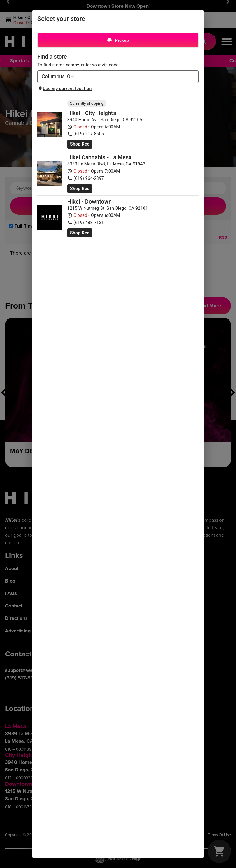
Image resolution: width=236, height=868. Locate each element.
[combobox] (113, 77)
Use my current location (65, 89)
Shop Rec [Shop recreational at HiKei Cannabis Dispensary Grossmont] (80, 189)
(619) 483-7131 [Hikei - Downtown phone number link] (86, 223)
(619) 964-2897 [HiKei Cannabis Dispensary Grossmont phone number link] (86, 178)
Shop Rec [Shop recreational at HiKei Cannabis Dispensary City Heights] (80, 144)
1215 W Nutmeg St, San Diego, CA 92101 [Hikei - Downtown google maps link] (108, 208)
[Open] (195, 77)
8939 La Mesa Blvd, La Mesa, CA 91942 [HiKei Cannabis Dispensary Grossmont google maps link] (106, 164)
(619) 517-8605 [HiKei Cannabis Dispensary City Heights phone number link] (86, 134)
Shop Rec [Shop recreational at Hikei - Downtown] (80, 233)
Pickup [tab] (118, 40)
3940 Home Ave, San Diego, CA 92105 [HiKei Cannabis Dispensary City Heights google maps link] (105, 120)
